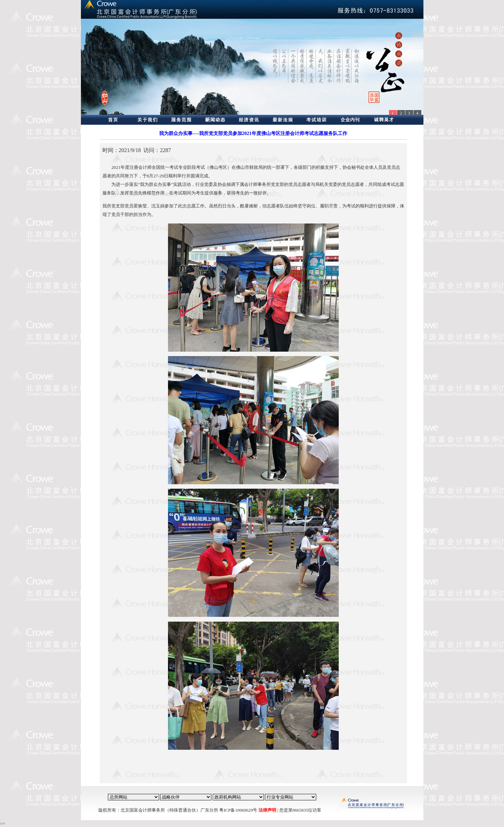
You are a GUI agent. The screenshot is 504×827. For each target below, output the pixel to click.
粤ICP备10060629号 (238, 810)
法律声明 (267, 810)
